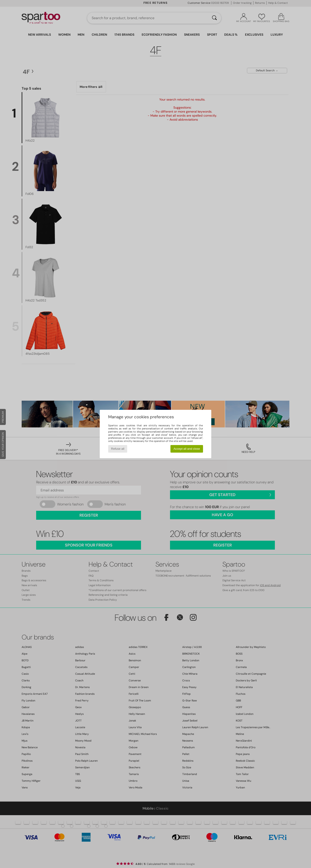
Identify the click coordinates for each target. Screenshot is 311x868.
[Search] (214, 18)
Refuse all (118, 449)
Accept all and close (187, 449)
